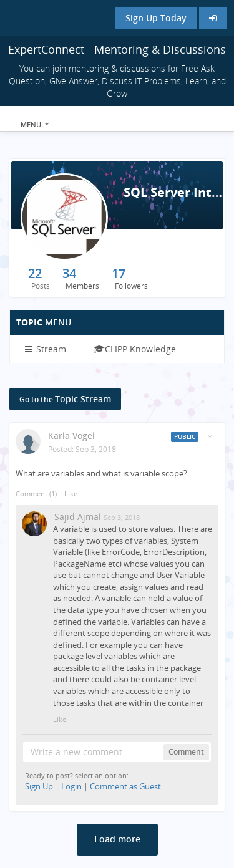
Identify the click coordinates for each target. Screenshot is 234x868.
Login (71, 786)
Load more (117, 839)
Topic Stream (65, 399)
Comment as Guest (125, 786)
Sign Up (39, 786)
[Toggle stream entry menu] (210, 436)
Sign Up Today (156, 18)
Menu (35, 124)
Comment (36, 494)
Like (71, 494)
